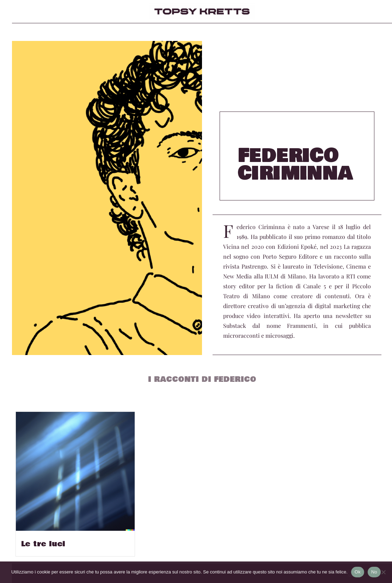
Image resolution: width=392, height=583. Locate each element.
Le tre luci (43, 544)
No (374, 572)
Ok (358, 572)
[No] (383, 572)
